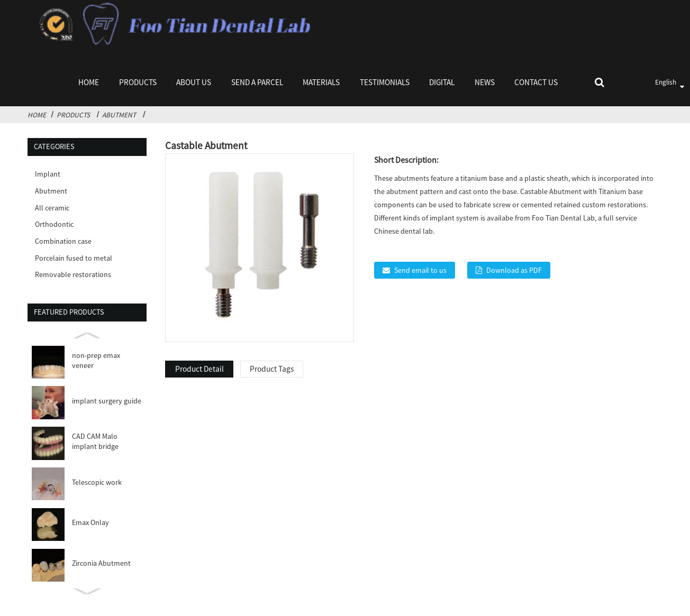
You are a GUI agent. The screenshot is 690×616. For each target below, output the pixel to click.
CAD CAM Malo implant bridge (95, 441)
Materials (321, 82)
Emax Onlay (90, 522)
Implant (48, 174)
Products (138, 82)
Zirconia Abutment (101, 563)
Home (89, 82)
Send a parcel (257, 82)
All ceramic (52, 208)
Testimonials (385, 82)
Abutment (119, 115)
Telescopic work (97, 482)
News (485, 82)
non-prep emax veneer (96, 360)
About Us (194, 82)
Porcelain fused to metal (74, 258)
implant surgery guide (107, 401)
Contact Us (536, 82)
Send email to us (420, 270)
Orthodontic (54, 224)
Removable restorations (73, 274)
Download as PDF (514, 270)
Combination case (63, 241)
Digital (442, 82)
